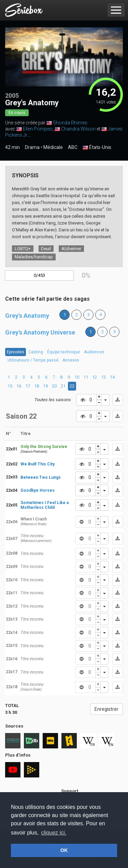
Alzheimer (71, 249)
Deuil (46, 249)
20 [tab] (54, 386)
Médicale (53, 147)
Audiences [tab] (94, 352)
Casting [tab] (36, 352)
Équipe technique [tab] (63, 352)
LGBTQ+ (23, 249)
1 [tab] (9, 377)
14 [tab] (112, 377)
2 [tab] (16, 377)
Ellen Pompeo (38, 129)
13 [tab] (103, 377)
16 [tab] (19, 386)
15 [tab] (10, 386)
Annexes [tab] (71, 360)
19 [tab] (45, 386)
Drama (32, 147)
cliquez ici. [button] (54, 833)
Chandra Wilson (78, 129)
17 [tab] (28, 386)
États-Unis (97, 148)
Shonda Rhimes (70, 123)
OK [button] (64, 850)
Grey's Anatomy (27, 316)
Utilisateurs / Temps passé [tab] (33, 360)
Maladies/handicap (34, 257)
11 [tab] (86, 377)
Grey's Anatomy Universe (40, 332)
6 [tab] (46, 377)
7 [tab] (54, 377)
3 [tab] (24, 377)
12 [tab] (95, 377)
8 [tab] (61, 377)
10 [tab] (77, 377)
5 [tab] (39, 377)
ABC (73, 147)
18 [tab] (37, 386)
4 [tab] (31, 377)
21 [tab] (63, 386)
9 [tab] (69, 377)
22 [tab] (72, 386)
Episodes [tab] (16, 352)
